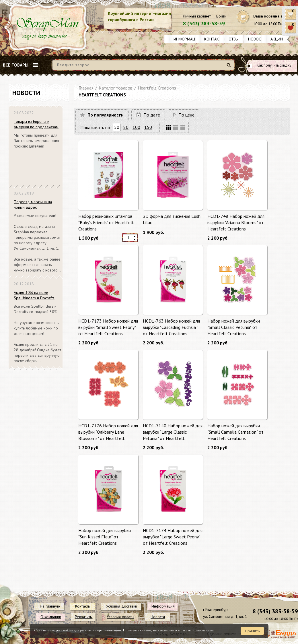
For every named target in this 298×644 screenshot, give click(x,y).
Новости (257, 39)
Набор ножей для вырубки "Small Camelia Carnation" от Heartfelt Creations (235, 432)
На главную (50, 606)
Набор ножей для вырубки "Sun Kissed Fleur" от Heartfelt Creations (105, 537)
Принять (252, 631)
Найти (230, 67)
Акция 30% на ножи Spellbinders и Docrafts (34, 295)
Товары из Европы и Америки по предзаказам (36, 124)
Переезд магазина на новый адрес (33, 204)
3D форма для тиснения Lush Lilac (172, 219)
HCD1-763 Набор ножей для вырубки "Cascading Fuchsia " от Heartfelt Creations (171, 327)
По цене (186, 115)
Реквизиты (84, 617)
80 (126, 127)
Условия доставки (122, 606)
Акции (277, 39)
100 (136, 127)
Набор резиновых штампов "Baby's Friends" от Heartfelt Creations (106, 222)
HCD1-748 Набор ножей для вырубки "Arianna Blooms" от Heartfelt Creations (236, 222)
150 (148, 127)
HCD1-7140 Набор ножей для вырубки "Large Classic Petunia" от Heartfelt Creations (173, 432)
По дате (152, 115)
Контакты (214, 39)
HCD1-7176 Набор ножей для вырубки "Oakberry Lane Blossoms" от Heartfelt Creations (108, 432)
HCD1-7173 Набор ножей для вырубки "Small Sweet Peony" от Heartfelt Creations (108, 327)
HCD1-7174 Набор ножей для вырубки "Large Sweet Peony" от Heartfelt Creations (173, 537)
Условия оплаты (120, 617)
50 (117, 127)
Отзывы (236, 39)
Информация (187, 39)
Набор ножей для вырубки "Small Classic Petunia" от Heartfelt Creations (234, 327)
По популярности (106, 115)
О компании (51, 617)
